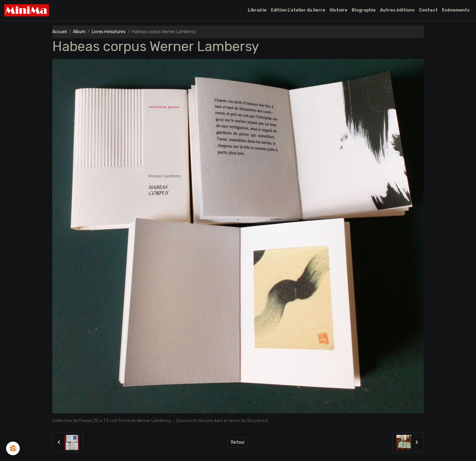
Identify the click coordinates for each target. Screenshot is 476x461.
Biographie (364, 10)
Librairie (257, 10)
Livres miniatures (109, 32)
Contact (428, 10)
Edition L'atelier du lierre (298, 10)
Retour (238, 442)
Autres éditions (397, 10)
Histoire (338, 10)
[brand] (28, 10)
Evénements (456, 10)
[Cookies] (13, 448)
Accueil (59, 32)
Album (79, 32)
